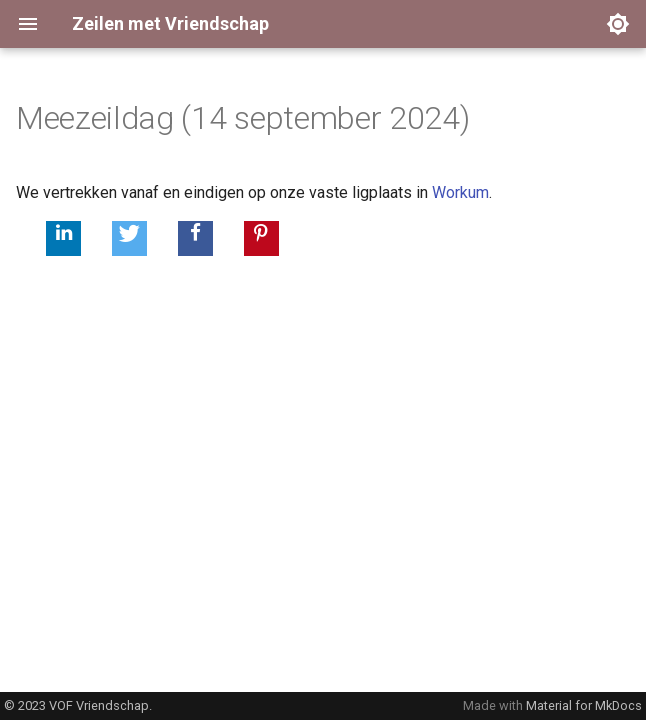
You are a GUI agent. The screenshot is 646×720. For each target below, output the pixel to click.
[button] (63, 238)
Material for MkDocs (584, 705)
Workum (460, 192)
